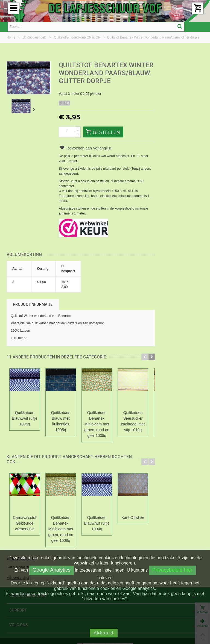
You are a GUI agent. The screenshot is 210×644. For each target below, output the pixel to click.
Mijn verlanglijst (172, 84)
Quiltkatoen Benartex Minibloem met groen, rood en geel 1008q (97, 432)
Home (11, 37)
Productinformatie (33, 312)
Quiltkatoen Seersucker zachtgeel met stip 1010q (133, 429)
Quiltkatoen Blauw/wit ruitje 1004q (24, 426)
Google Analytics (52, 570)
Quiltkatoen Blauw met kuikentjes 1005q (61, 429)
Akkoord (104, 633)
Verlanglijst (176, 65)
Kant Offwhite (133, 525)
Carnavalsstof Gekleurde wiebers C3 (25, 531)
